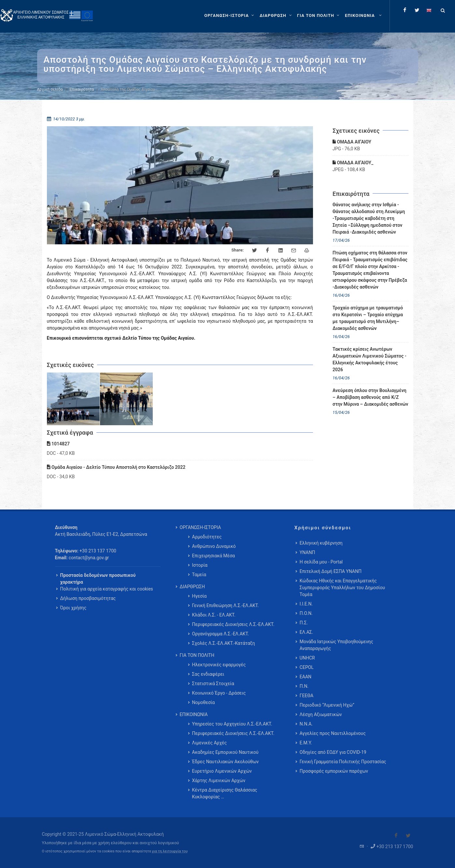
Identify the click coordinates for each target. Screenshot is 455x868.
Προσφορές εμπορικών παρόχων (334, 771)
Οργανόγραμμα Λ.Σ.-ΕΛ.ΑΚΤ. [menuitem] (221, 634)
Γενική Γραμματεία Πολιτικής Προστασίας (343, 762)
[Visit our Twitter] (408, 835)
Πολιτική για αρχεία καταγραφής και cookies (107, 589)
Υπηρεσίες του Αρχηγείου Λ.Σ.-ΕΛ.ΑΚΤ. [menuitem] (232, 724)
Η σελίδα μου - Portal (321, 562)
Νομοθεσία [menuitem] (204, 702)
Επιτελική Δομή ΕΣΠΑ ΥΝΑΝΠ (331, 571)
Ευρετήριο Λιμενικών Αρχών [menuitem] (222, 771)
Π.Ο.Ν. (306, 613)
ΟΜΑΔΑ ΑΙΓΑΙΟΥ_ (353, 163)
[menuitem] (364, 16)
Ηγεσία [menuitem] (199, 596)
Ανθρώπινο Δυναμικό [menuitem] (214, 546)
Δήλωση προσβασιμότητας (88, 598)
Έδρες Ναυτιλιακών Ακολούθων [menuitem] (226, 762)
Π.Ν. (304, 686)
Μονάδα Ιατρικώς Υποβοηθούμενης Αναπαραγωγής (336, 645)
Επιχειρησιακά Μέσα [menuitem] (214, 556)
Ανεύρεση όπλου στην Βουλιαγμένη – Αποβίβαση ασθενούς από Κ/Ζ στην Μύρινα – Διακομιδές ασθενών (370, 397)
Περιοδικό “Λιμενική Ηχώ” (327, 705)
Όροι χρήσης (73, 608)
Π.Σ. (304, 623)
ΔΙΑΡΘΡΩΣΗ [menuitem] (192, 587)
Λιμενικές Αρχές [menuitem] (210, 743)
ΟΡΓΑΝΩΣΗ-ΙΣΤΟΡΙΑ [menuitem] (200, 527)
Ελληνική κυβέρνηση (321, 543)
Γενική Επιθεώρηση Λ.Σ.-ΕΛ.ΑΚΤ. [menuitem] (226, 605)
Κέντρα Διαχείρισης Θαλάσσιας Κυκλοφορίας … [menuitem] (225, 793)
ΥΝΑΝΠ (307, 552)
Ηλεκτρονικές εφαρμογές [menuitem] (219, 665)
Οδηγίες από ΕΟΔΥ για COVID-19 (333, 752)
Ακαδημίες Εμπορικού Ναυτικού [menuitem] (225, 752)
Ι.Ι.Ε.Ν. (306, 604)
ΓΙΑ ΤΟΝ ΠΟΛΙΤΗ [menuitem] (197, 655)
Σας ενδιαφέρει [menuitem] (208, 674)
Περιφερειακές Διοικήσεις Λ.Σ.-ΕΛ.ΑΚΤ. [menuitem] (233, 624)
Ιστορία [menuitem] (200, 565)
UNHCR (307, 658)
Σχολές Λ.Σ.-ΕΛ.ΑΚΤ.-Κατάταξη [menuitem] (224, 643)
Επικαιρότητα (82, 89)
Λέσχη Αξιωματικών (321, 714)
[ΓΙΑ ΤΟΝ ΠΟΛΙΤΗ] (319, 16)
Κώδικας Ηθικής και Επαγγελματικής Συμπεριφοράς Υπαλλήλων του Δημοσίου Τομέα (342, 588)
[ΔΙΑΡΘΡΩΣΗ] (276, 16)
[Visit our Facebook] (396, 835)
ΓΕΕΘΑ (306, 696)
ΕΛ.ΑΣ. (306, 632)
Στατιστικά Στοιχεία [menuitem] (213, 684)
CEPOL (307, 667)
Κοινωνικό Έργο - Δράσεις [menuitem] (219, 693)
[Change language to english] (429, 10)
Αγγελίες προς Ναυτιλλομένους (333, 733)
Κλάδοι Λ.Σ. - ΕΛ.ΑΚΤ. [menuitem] (214, 615)
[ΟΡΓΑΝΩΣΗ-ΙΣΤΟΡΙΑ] (230, 16)
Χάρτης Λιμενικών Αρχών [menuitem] (219, 780)
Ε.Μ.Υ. (306, 743)
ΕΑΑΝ (306, 677)
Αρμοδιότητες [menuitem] (207, 537)
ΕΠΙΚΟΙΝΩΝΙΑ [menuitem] (194, 714)
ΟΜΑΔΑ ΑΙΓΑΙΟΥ (352, 142)
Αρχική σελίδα (50, 89)
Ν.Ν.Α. (306, 724)
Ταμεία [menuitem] (199, 575)
